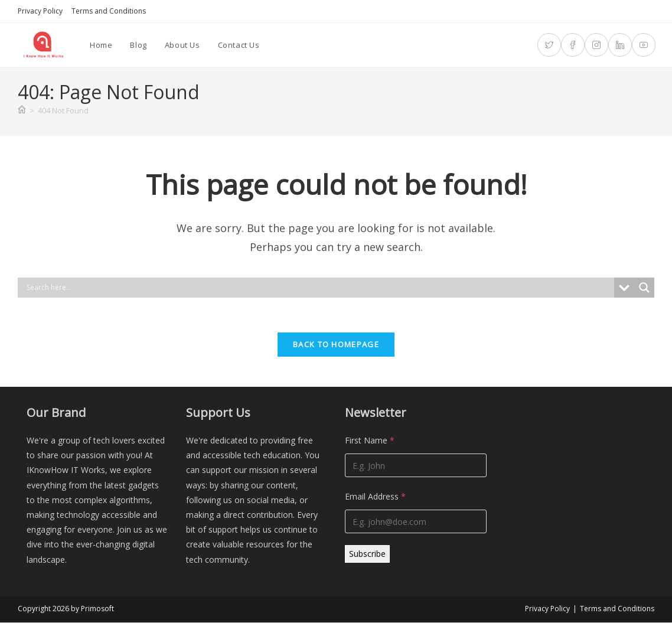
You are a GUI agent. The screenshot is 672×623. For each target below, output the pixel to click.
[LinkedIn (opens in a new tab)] (620, 45)
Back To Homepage (336, 345)
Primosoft (97, 609)
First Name (370, 441)
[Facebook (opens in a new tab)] (573, 45)
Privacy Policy (40, 11)
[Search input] (319, 288)
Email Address (375, 498)
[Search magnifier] (644, 288)
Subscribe (367, 555)
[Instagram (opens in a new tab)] (596, 45)
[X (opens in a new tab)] (549, 45)
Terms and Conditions (109, 11)
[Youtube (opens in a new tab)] (644, 45)
